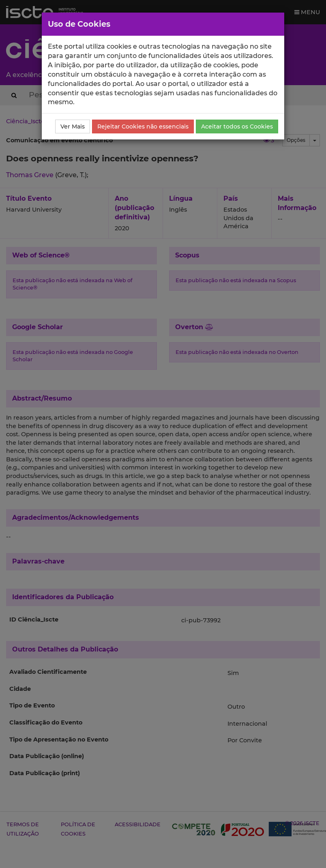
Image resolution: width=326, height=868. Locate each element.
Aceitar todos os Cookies (237, 126)
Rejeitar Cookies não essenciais (143, 126)
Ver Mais (73, 126)
